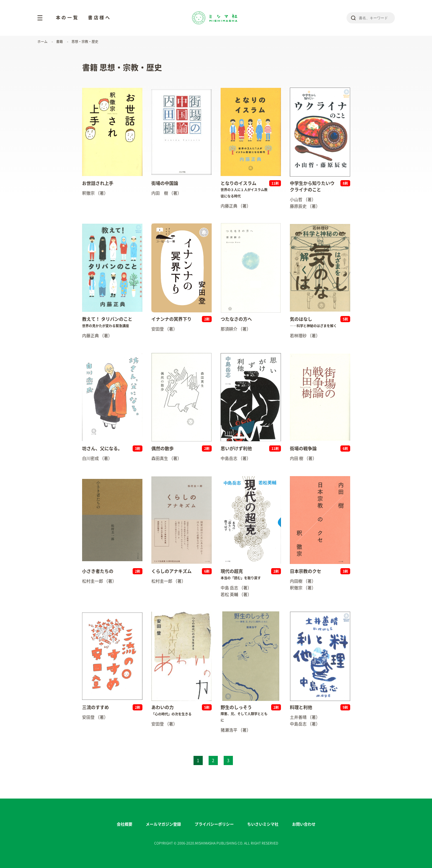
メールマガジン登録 (163, 824)
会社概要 (125, 824)
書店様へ (100, 18)
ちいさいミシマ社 (263, 824)
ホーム (42, 42)
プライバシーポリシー (214, 824)
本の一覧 (67, 18)
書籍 (59, 42)
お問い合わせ (304, 824)
